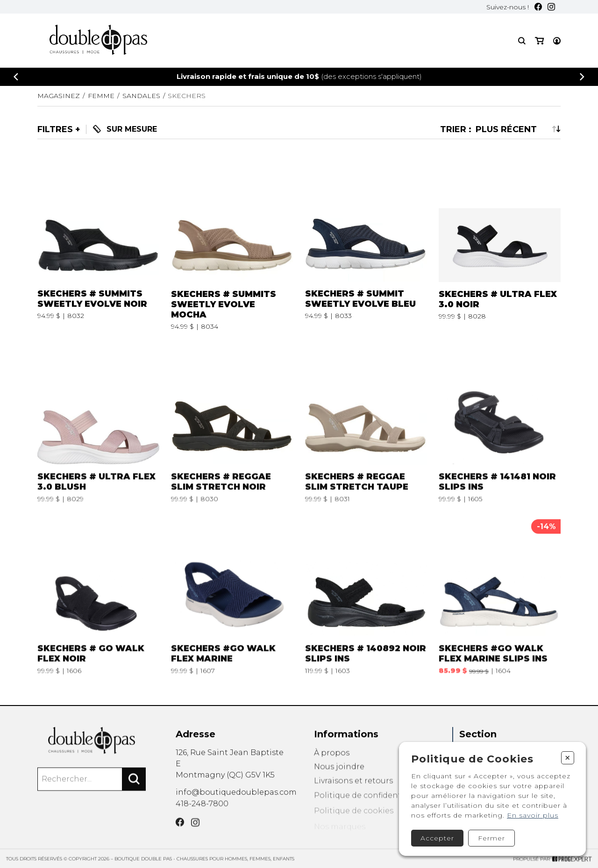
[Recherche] (522, 41)
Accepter (437, 838)
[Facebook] (538, 7)
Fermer (491, 838)
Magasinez (59, 96)
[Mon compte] (557, 41)
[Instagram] (551, 7)
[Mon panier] (539, 41)
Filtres (55, 129)
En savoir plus (533, 815)
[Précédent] (16, 77)
